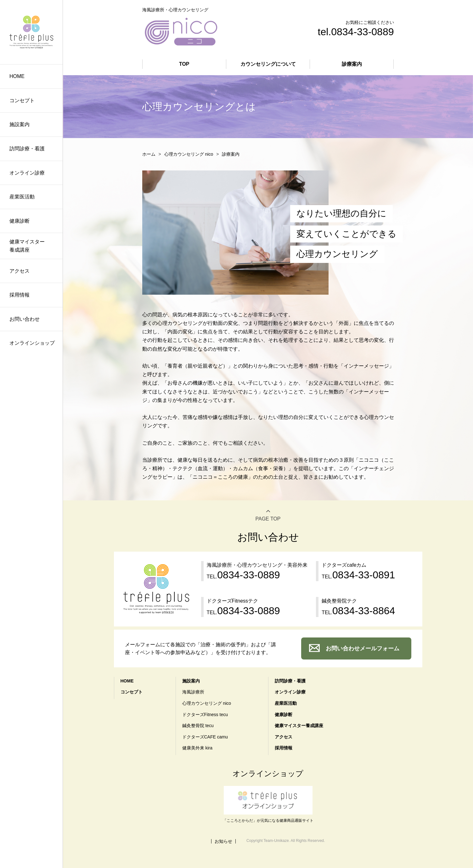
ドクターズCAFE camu (205, 737)
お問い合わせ (25, 319)
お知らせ (223, 841)
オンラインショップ (32, 343)
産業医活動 (22, 197)
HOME (17, 76)
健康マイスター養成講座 (27, 246)
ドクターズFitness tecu (205, 715)
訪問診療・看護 (27, 149)
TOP (184, 64)
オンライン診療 (27, 173)
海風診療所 (193, 692)
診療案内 (352, 64)
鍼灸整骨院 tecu (198, 726)
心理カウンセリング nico (189, 154)
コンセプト (22, 100)
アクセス (20, 271)
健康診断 (20, 221)
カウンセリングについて (268, 64)
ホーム (149, 154)
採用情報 (20, 295)
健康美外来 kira (197, 748)
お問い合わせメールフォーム (363, 648)
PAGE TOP (268, 519)
